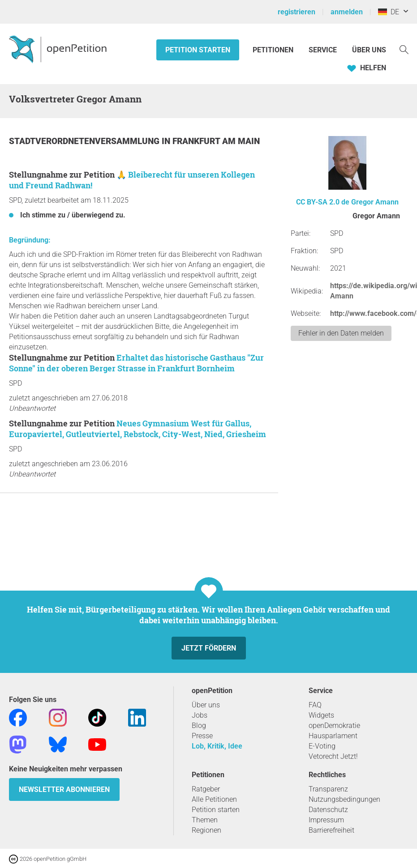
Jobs (200, 715)
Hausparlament (333, 736)
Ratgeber (206, 789)
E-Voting (322, 746)
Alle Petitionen (214, 799)
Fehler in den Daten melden (341, 333)
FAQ (315, 705)
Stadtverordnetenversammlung (85, 141)
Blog (199, 725)
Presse (202, 736)
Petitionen (274, 50)
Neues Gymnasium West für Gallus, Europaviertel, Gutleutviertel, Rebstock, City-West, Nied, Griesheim (138, 429)
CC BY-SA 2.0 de (323, 202)
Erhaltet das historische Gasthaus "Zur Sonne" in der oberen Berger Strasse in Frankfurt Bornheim (136, 363)
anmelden (347, 12)
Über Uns (369, 50)
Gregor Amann (375, 202)
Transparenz (328, 789)
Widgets (321, 715)
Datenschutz (328, 810)
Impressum (326, 820)
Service (323, 50)
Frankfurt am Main (216, 141)
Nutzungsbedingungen (344, 799)
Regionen (206, 830)
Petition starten (198, 50)
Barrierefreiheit (331, 830)
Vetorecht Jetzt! (333, 756)
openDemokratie (334, 725)
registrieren (297, 12)
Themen (205, 820)
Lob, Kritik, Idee (217, 746)
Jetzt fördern (209, 648)
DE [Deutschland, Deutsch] (389, 12)
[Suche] (404, 49)
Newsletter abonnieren (64, 789)
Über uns (206, 705)
